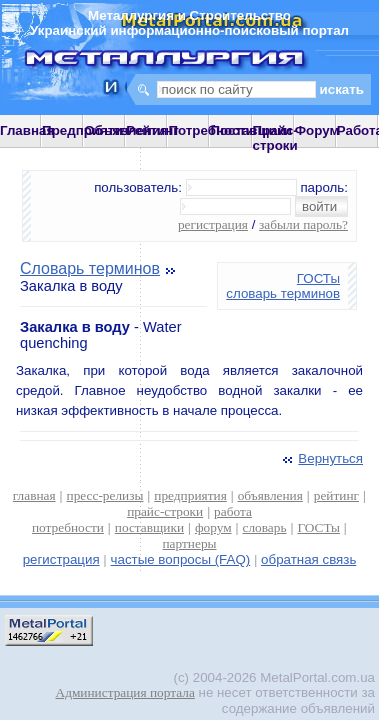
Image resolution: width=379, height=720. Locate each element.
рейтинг (336, 495)
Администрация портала (125, 692)
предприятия (190, 495)
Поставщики (250, 130)
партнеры (189, 543)
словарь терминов (283, 293)
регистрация (213, 224)
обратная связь (308, 559)
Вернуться (321, 458)
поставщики (149, 527)
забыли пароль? (303, 224)
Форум (317, 130)
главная (34, 495)
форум (213, 527)
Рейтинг (152, 130)
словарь (265, 527)
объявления (270, 495)
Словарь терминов (90, 268)
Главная (27, 130)
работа (233, 511)
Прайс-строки (275, 138)
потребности (68, 527)
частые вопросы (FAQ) (181, 559)
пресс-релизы (105, 495)
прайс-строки (165, 511)
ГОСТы (318, 278)
